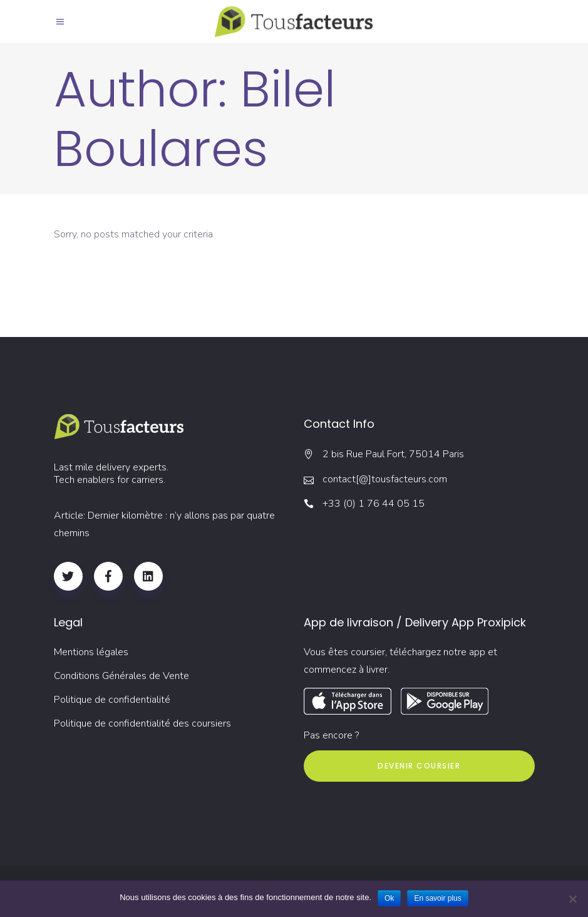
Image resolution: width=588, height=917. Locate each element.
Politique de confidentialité (112, 700)
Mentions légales (91, 652)
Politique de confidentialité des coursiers (142, 723)
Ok (389, 898)
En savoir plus (437, 898)
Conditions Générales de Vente (121, 676)
